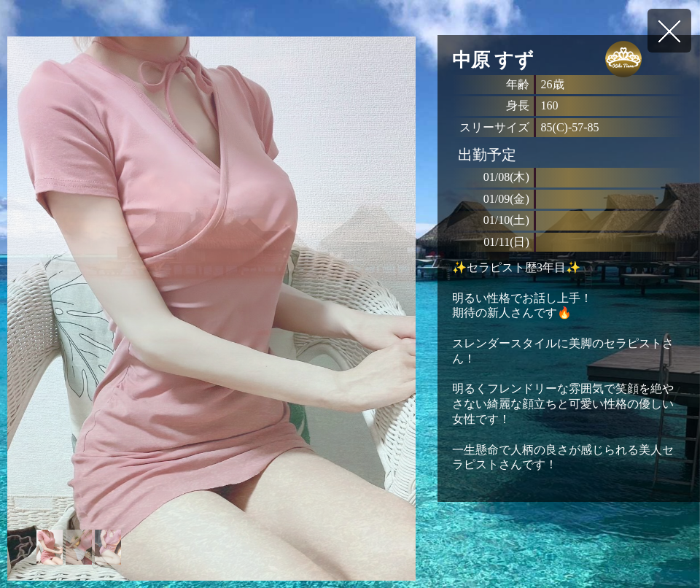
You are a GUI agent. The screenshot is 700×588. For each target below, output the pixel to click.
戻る (669, 31)
